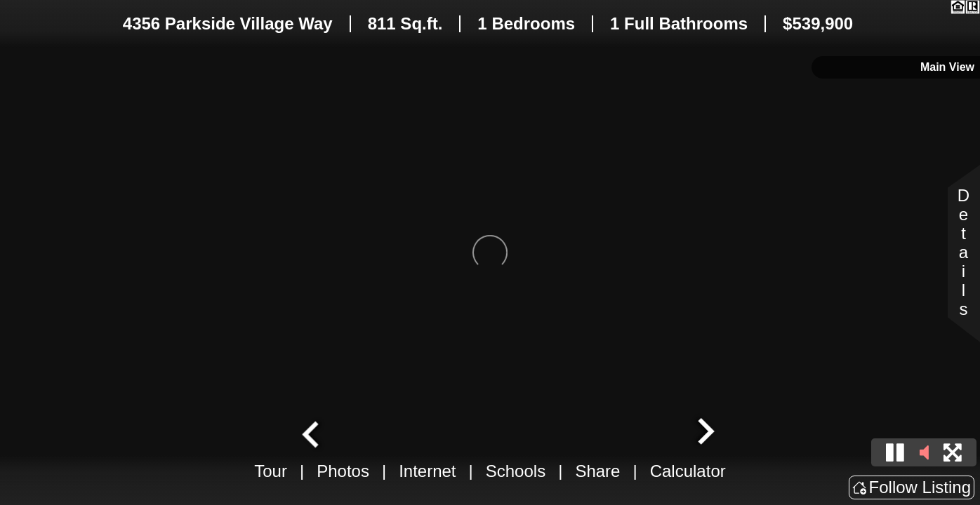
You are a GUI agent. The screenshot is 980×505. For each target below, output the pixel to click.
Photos (343, 471)
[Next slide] (704, 433)
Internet (427, 471)
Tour (271, 471)
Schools (516, 471)
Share (597, 471)
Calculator (688, 471)
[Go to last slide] (312, 433)
